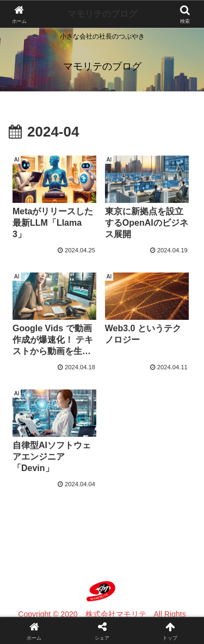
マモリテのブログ (102, 14)
